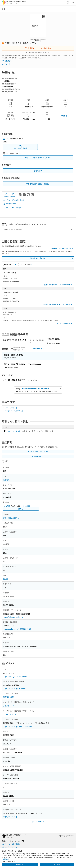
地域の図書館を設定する (52, 258)
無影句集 (6, 480)
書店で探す (38, 171)
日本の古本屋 (11, 408)
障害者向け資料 (9, 697)
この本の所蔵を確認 (65, 323)
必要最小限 (20, 865)
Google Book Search (14, 411)
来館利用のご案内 (42, 349)
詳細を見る (65, 116)
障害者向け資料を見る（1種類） (38, 184)
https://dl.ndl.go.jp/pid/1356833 (15, 688)
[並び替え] (10, 264)
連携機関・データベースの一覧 (63, 249)
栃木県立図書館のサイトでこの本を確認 (58, 285)
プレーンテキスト (14, 431)
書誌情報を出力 (10, 204)
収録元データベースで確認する (38, 48)
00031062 (26, 506)
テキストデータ (9, 706)
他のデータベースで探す (12, 208)
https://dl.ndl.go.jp (10, 817)
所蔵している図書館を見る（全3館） (38, 158)
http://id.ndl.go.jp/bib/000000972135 (17, 629)
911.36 (5, 579)
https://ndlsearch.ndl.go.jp (13, 617)
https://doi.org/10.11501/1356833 (17, 676)
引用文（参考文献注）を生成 (14, 200)
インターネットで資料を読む (11, 844)
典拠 (21, 509)
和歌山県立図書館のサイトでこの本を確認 (58, 305)
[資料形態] (26, 264)
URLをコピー (13, 195)
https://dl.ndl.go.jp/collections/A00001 (18, 726)
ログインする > (6, 64)
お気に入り (6, 195)
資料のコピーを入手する (10, 847)
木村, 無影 (7, 506)
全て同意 (57, 865)
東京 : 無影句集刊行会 (11, 518)
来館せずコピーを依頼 (20, 147)
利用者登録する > (7, 61)
